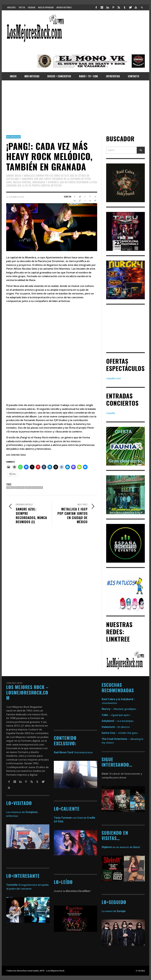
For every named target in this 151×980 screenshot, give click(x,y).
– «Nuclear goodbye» (119, 709)
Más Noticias (13, 137)
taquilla (111, 413)
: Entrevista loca (73, 752)
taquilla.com (114, 378)
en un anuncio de (121, 847)
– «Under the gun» (120, 733)
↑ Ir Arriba (140, 971)
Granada (10, 488)
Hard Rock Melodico (34, 488)
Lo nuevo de (114, 911)
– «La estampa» (118, 721)
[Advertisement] (75, 108)
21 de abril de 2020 (16, 197)
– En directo (116, 727)
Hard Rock (20, 488)
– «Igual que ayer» (116, 715)
